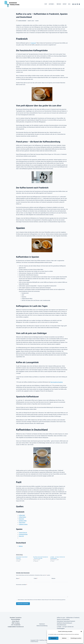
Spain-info (21, 536)
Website (53, 578)
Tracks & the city (23, 533)
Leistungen (52, 4)
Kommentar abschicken (23, 604)
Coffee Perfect (22, 517)
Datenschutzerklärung (58, 641)
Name (18, 578)
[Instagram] (73, 4)
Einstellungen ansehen (76, 638)
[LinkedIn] (77, 4)
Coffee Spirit (22, 515)
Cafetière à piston (23, 524)
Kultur (37, 21)
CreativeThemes (34, 642)
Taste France (22, 523)
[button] (81, 631)
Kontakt (65, 4)
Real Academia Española (57, 382)
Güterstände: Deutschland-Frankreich (66, 621)
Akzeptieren (53, 638)
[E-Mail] (75, 4)
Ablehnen (64, 638)
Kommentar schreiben (22, 585)
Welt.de (21, 546)
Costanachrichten (23, 534)
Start (46, 4)
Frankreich (33, 43)
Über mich (59, 4)
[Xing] (79, 4)
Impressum (74, 641)
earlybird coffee (23, 521)
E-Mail (36, 578)
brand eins (21, 519)
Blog (69, 4)
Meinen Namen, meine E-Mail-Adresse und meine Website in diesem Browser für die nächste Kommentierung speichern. (42, 600)
